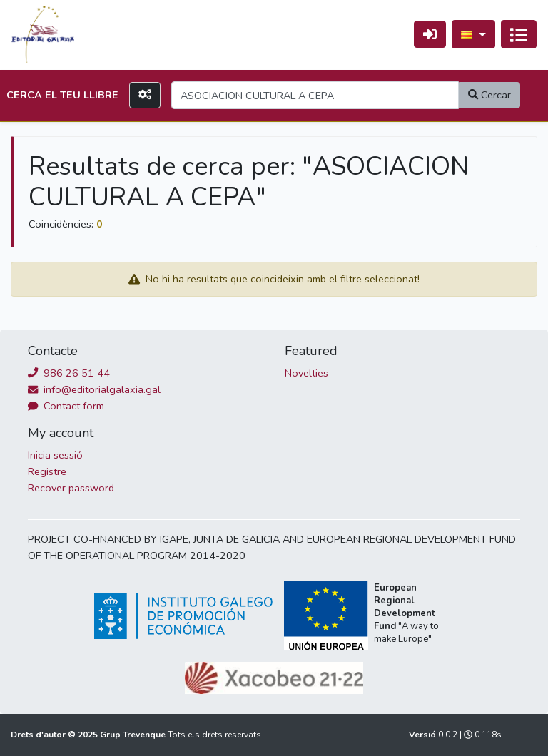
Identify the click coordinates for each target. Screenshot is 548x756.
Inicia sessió (55, 455)
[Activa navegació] (519, 34)
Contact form (66, 406)
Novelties (306, 373)
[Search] (315, 95)
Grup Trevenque (134, 735)
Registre (47, 471)
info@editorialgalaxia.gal (94, 389)
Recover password (71, 488)
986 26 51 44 (69, 373)
